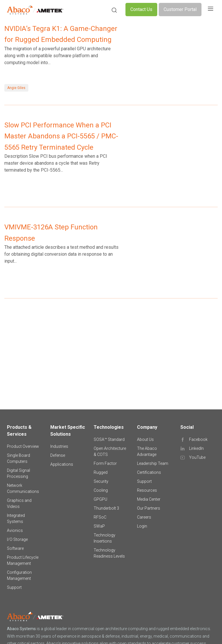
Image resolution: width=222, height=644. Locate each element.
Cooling (101, 490)
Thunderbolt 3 (106, 508)
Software (15, 548)
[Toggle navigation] (210, 10)
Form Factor (105, 463)
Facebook (198, 439)
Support (14, 587)
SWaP (99, 526)
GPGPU (100, 499)
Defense (58, 455)
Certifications (149, 472)
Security (101, 481)
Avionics (15, 530)
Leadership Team (153, 463)
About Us (145, 439)
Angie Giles (16, 88)
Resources (147, 490)
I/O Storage (17, 539)
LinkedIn (196, 448)
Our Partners (149, 508)
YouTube (197, 457)
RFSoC (100, 517)
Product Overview (23, 446)
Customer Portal (180, 9)
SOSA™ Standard (109, 439)
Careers (144, 517)
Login (142, 526)
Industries (59, 446)
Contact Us (141, 9)
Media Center (149, 499)
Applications (62, 464)
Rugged (101, 472)
